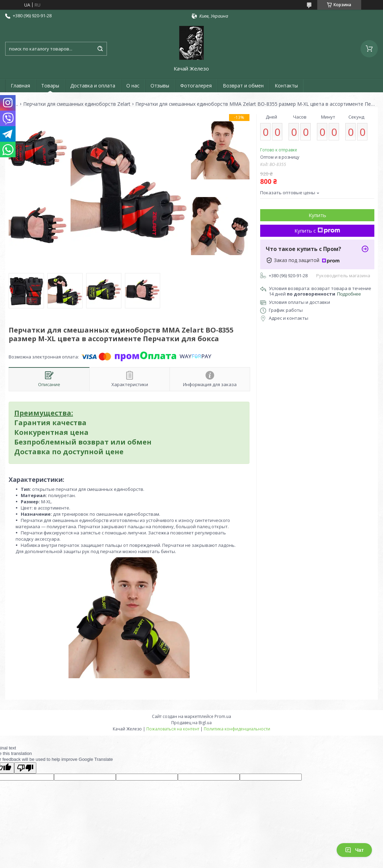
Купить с (317, 231)
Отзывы (160, 86)
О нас (133, 86)
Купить (317, 215)
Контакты (286, 86)
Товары (50, 86)
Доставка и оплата (93, 86)
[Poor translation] (25, 768)
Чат (354, 850)
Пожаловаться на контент (173, 729)
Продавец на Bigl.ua (191, 723)
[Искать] (100, 49)
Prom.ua (223, 716)
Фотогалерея (196, 86)
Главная (20, 86)
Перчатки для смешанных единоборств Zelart (77, 104)
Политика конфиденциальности (237, 729)
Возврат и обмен (243, 86)
